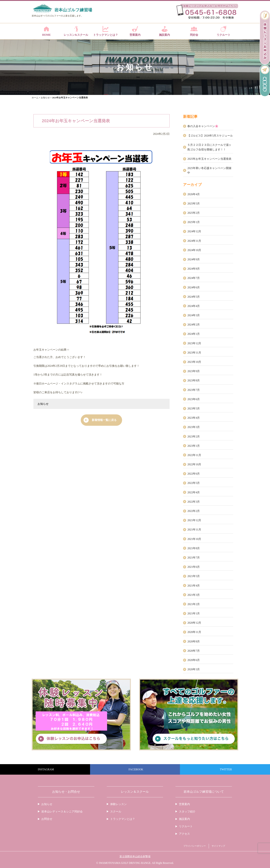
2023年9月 (194, 371)
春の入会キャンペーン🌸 (203, 126)
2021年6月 (194, 567)
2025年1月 (194, 222)
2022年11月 (194, 455)
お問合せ (47, 819)
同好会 (194, 31)
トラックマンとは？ (105, 31)
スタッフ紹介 (187, 812)
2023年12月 (194, 343)
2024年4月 (194, 306)
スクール (116, 812)
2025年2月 (194, 213)
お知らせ (43, 404)
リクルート (224, 31)
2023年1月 (194, 446)
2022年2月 (194, 511)
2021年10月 (194, 539)
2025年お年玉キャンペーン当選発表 (209, 159)
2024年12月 (194, 231)
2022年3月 (194, 502)
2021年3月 (194, 595)
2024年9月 (194, 259)
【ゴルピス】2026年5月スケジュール (210, 136)
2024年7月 (194, 278)
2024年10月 (194, 250)
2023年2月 (194, 436)
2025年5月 (194, 204)
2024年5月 (194, 297)
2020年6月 (194, 660)
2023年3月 (194, 427)
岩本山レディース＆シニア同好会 (62, 812)
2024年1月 (194, 334)
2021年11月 (194, 530)
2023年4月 (194, 418)
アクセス (184, 834)
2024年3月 (194, 315)
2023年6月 (194, 399)
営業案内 (135, 31)
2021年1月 (194, 613)
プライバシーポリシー (195, 846)
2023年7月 (194, 390)
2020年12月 (194, 623)
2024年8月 (194, 269)
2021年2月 (194, 604)
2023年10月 (194, 362)
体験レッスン (118, 804)
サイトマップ (218, 846)
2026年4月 (194, 194)
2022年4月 (194, 492)
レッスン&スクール (76, 31)
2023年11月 (194, 353)
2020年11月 (194, 632)
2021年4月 (194, 586)
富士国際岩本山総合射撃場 (135, 856)
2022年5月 (194, 483)
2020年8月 (194, 641)
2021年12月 (194, 520)
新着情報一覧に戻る (104, 420)
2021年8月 (194, 548)
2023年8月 (194, 380)
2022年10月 (194, 464)
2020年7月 (194, 651)
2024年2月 (194, 325)
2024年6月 (194, 287)
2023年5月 (194, 408)
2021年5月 (194, 576)
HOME (46, 31)
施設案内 (165, 31)
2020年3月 (194, 669)
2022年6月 (194, 474)
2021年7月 (194, 558)
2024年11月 (194, 241)
